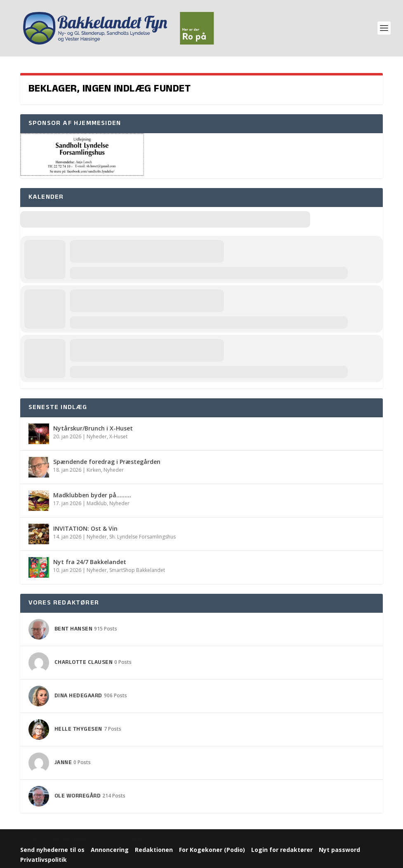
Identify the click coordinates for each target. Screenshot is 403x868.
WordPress (135, 839)
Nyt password (339, 850)
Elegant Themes (71, 839)
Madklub (97, 503)
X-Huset (118, 436)
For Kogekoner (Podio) (212, 850)
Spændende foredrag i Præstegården (107, 462)
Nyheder (97, 436)
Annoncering (110, 850)
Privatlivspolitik (44, 860)
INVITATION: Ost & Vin (85, 528)
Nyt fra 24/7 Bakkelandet (90, 562)
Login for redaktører (282, 850)
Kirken (94, 470)
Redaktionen (154, 850)
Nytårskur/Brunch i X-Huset (93, 428)
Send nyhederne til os (52, 850)
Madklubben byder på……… (92, 495)
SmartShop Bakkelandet (137, 570)
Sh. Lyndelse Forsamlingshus (143, 537)
